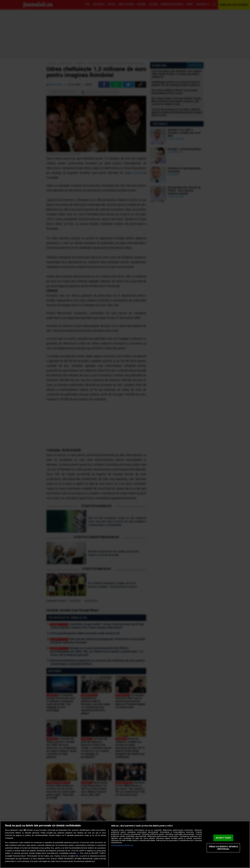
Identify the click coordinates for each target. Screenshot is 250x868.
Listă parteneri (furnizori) (122, 845)
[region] (125, 844)
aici (78, 853)
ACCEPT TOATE (223, 838)
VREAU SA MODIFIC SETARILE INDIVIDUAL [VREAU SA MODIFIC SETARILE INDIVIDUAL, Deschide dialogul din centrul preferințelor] (223, 848)
